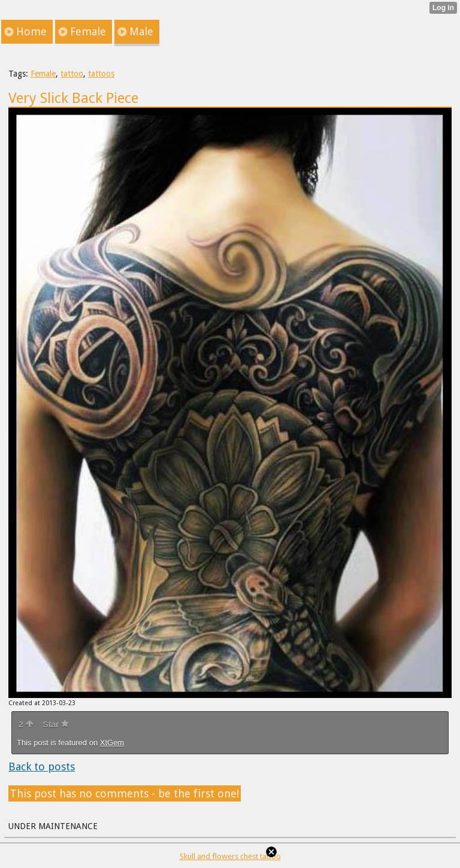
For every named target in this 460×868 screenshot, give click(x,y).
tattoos (101, 74)
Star (56, 724)
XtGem (112, 743)
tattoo (72, 74)
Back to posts (42, 767)
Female (43, 74)
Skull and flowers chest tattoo (230, 856)
